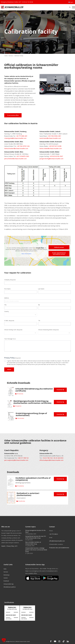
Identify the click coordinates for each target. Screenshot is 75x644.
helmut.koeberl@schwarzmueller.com (16, 148)
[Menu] (73, 7)
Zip (39, 305)
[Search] (70, 7)
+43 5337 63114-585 (55, 146)
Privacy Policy (10, 546)
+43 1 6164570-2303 (23, 156)
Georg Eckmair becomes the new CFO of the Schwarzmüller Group (36, 537)
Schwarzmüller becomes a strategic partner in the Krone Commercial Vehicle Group (36, 550)
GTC (16, 546)
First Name (7, 289)
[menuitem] (71, 2)
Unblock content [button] (59, 247)
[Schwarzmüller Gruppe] (22, 7)
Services (6, 572)
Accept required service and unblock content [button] (59, 253)
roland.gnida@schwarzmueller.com (15, 138)
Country (6, 311)
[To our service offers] (13, 115)
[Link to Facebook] (51, 641)
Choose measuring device (48, 330)
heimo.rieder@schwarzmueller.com (51, 148)
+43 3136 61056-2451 (54, 136)
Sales (5, 569)
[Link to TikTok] (64, 641)
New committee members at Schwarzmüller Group (33, 543)
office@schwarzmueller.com (57, 541)
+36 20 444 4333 (58, 458)
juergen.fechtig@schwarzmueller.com (51, 159)
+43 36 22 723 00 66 (27, 2)
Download (6, 581)
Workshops (7, 575)
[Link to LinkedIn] (68, 641)
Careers (6, 578)
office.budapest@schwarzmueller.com (51, 460)
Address (7, 298)
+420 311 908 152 (23, 458)
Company (10, 280)
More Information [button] (26, 254)
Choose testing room (13, 330)
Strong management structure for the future (35, 531)
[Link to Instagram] (59, 641)
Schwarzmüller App (9, 584)
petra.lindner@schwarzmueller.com (15, 159)
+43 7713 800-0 (54, 534)
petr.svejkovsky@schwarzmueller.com (16, 460)
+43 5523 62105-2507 (56, 156)
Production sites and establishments (59, 548)
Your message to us (10, 339)
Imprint (3, 546)
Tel (39, 321)
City (5, 305)
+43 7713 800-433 (21, 136)
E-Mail (9, 321)
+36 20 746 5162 (48, 458)
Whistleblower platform (10, 587)
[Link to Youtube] (55, 641)
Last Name (41, 289)
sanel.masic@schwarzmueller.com (50, 138)
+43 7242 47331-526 (23, 146)
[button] (4, 640)
